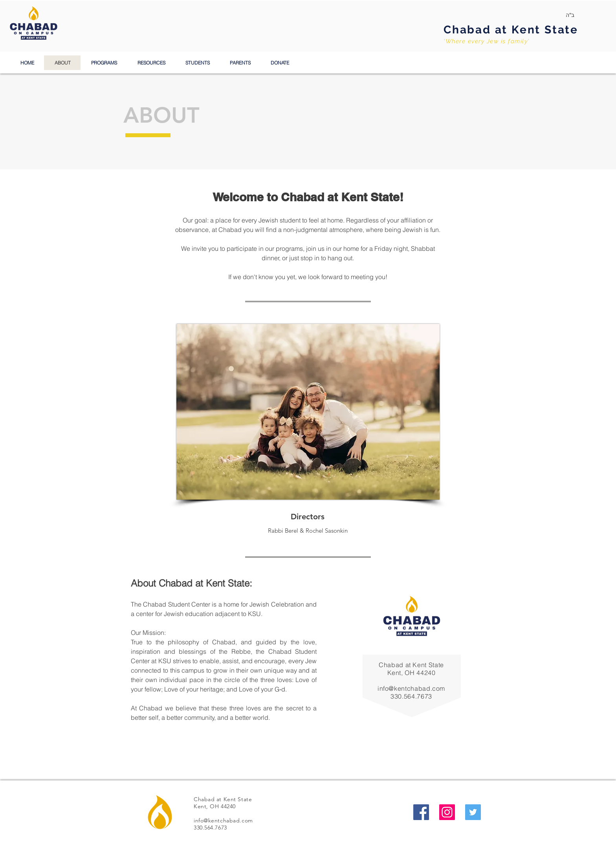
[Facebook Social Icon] (421, 812)
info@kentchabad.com (411, 688)
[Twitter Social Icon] (473, 812)
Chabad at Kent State (511, 30)
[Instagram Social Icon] (447, 812)
